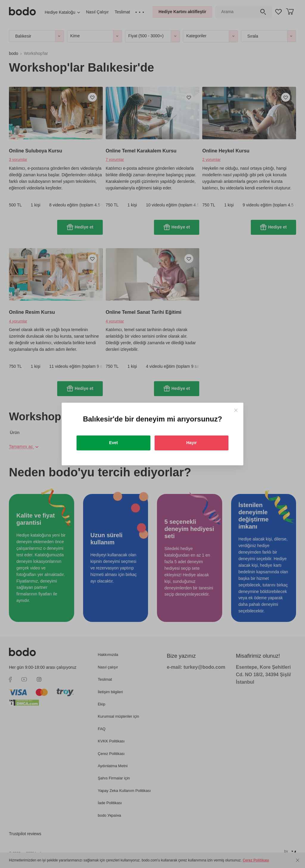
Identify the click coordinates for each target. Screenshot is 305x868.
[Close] (236, 410)
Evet (113, 443)
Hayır (191, 443)
